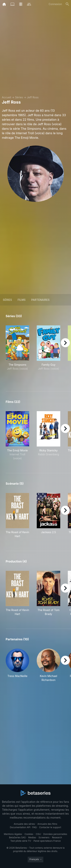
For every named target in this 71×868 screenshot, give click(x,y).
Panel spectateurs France (47, 841)
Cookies (29, 834)
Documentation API (20, 827)
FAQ (34, 827)
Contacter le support (50, 827)
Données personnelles (55, 834)
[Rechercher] (67, 4)
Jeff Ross (33, 97)
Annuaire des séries (24, 824)
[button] (17, 665)
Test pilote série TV (21, 841)
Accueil (6, 97)
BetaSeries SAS (17, 837)
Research (57, 837)
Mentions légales (13, 834)
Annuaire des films (47, 824)
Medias (32, 837)
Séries (19, 97)
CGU (38, 834)
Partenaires (40, 300)
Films (21, 300)
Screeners (44, 837)
